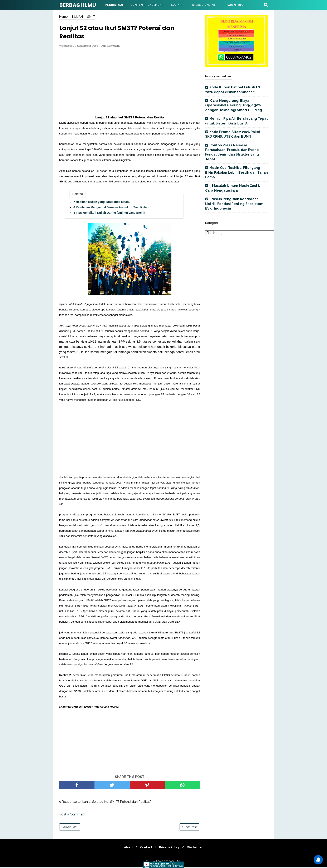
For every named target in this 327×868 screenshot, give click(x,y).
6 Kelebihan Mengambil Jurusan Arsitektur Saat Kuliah (111, 209)
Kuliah (176, 5)
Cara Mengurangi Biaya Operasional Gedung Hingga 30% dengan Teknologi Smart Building (234, 105)
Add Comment (111, 47)
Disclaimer (198, 849)
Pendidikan (114, 5)
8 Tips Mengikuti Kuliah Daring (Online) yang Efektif (109, 214)
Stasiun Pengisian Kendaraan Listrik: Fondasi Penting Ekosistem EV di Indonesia (234, 204)
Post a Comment (72, 816)
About (126, 849)
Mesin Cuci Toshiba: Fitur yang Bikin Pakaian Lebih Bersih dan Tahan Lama (236, 172)
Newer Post (70, 828)
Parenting (235, 5)
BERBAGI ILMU (78, 5)
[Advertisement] (130, 83)
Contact (145, 849)
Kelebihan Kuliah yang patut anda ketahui (102, 203)
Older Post (189, 828)
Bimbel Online (204, 5)
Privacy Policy (170, 849)
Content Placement (147, 5)
